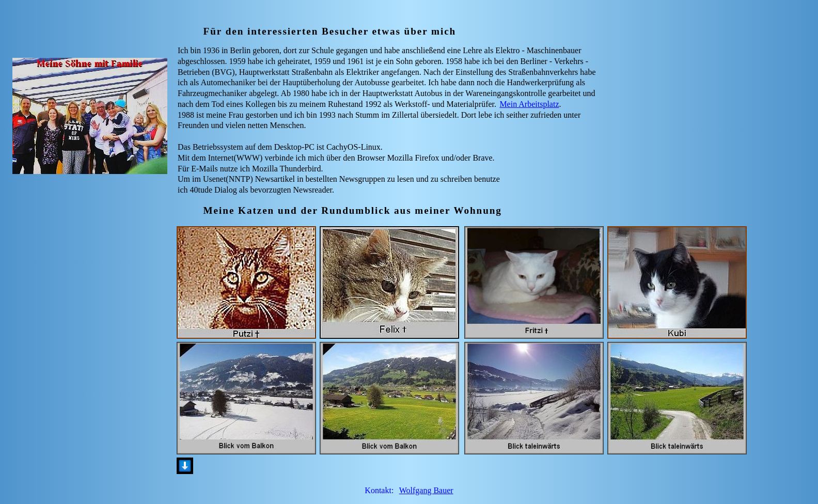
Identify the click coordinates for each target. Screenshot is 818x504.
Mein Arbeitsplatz (529, 104)
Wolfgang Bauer (426, 490)
